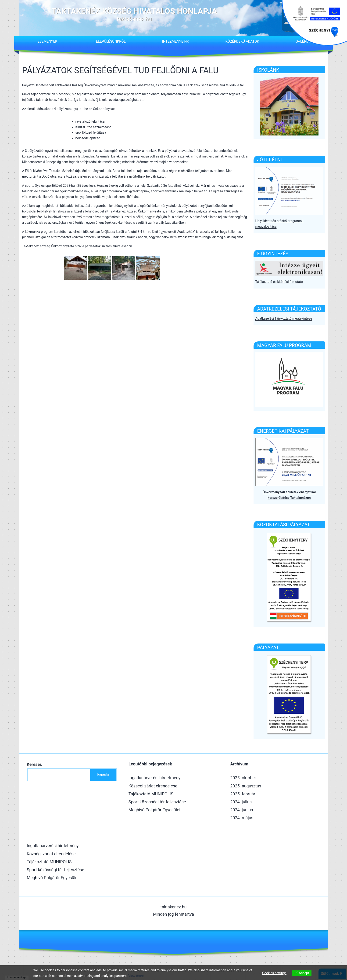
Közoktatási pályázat (284, 525)
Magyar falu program (284, 345)
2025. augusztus (246, 786)
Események (47, 41)
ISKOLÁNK (268, 70)
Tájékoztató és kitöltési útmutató (279, 282)
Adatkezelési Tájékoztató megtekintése (284, 318)
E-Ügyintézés (273, 254)
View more (136, 976)
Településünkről (110, 41)
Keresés (34, 764)
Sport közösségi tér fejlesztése (157, 802)
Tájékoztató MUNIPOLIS (151, 794)
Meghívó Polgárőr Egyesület (155, 810)
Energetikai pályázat (283, 431)
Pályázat (268, 647)
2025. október (243, 778)
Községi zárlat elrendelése (153, 786)
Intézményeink (176, 41)
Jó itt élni (270, 160)
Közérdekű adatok (242, 41)
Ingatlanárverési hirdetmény (154, 778)
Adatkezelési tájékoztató (289, 309)
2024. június (241, 810)
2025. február (243, 794)
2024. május (242, 818)
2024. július (241, 802)
